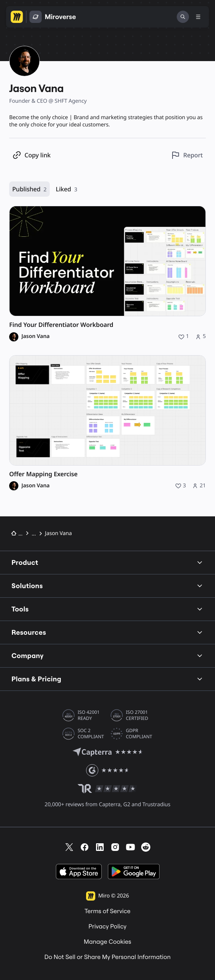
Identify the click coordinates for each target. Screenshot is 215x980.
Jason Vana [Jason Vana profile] (36, 336)
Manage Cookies (107, 942)
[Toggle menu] (198, 17)
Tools (107, 609)
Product (107, 562)
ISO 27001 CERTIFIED (137, 715)
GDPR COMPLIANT (139, 734)
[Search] (183, 17)
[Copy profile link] (31, 155)
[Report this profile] (187, 155)
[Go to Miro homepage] (17, 17)
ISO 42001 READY (89, 715)
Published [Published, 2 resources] (29, 189)
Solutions (107, 586)
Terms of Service (107, 911)
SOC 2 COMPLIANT (91, 734)
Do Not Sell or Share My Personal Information (107, 957)
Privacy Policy (107, 927)
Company (107, 656)
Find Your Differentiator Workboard (61, 325)
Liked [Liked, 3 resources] (67, 189)
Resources (107, 632)
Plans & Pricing (107, 679)
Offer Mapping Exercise (43, 474)
